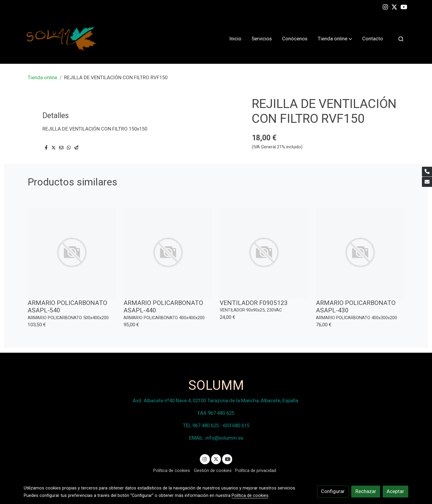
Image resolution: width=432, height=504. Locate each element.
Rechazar (366, 491)
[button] (335, 39)
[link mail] (427, 182)
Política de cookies (172, 470)
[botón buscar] (401, 39)
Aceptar (395, 491)
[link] (62, 39)
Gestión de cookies (213, 470)
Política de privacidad (256, 470)
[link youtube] (404, 7)
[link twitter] (394, 7)
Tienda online (42, 77)
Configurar (333, 491)
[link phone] (427, 172)
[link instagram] (385, 7)
